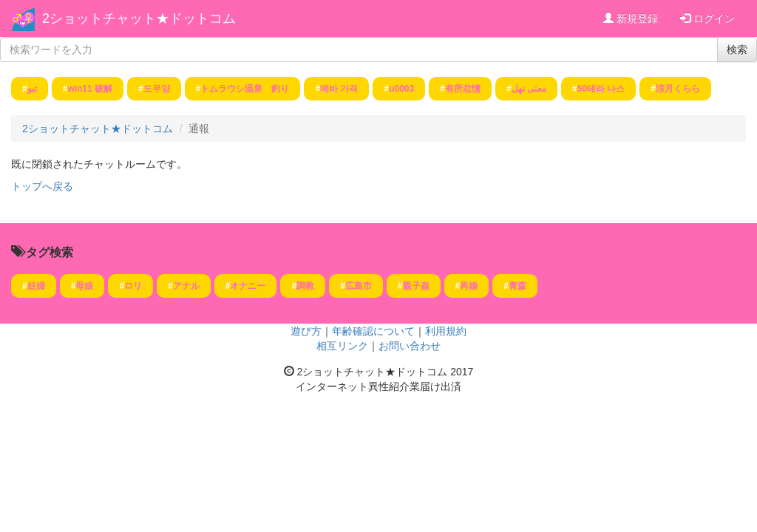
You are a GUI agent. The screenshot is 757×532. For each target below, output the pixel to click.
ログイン (707, 18)
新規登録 (631, 18)
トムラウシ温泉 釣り (245, 89)
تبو (32, 89)
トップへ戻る (42, 186)
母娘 (84, 286)
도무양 (157, 89)
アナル (186, 286)
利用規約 (446, 331)
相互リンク (342, 346)
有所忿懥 (463, 89)
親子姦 (416, 286)
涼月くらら (678, 89)
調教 (305, 286)
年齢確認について (373, 331)
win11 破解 (90, 89)
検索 (737, 50)
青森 (517, 286)
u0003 (401, 89)
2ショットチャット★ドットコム (139, 18)
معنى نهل (529, 89)
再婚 (469, 286)
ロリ (133, 286)
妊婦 (36, 286)
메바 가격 (339, 89)
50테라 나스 (601, 89)
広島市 (359, 286)
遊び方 (306, 331)
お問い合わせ (410, 346)
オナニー (248, 286)
